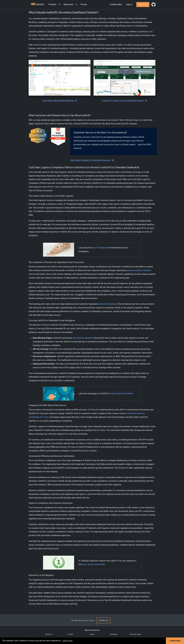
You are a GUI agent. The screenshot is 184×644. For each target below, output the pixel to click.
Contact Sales (116, 4)
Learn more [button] (67, 641)
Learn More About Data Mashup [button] (60, 101)
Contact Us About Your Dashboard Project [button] (124, 101)
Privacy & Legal (135, 634)
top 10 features (100, 248)
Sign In (129, 4)
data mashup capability (83, 338)
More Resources (92, 630)
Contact (70, 634)
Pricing (84, 4)
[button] (55, 5)
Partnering (114, 634)
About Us (49, 634)
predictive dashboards (108, 304)
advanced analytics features (139, 270)
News (92, 634)
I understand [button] (175, 641)
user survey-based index (94, 564)
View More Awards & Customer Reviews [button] (92, 160)
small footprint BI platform (122, 394)
